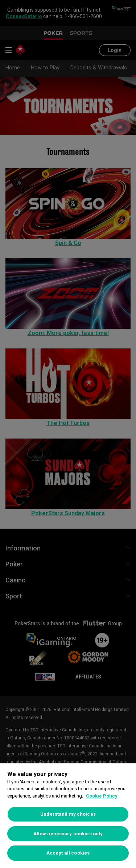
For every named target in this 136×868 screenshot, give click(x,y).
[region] (68, 816)
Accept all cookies (68, 853)
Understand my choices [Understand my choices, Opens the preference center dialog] (68, 814)
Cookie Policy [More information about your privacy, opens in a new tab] (102, 796)
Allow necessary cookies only (68, 834)
